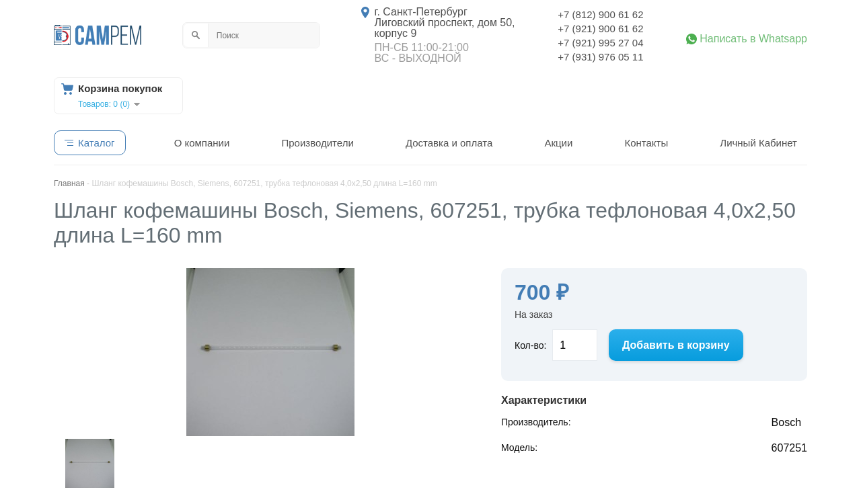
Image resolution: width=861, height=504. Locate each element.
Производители (317, 143)
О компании (202, 143)
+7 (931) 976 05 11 (600, 57)
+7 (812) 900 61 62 (600, 14)
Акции (558, 143)
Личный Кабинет (758, 143)
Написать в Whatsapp (753, 39)
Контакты (646, 143)
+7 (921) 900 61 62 (600, 29)
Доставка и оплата (449, 143)
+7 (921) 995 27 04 (600, 43)
